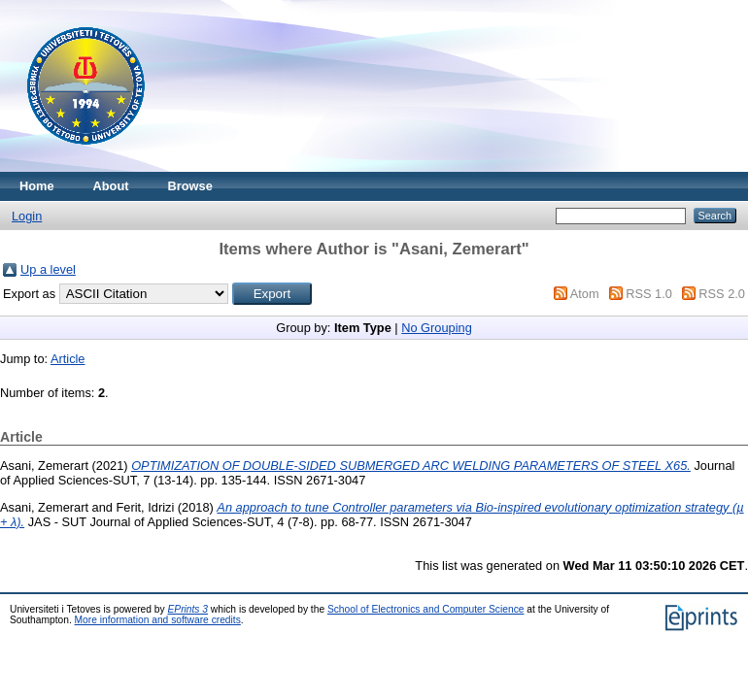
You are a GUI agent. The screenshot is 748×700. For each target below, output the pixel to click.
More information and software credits (158, 620)
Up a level (48, 269)
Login (27, 216)
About (111, 186)
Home (37, 186)
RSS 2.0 (722, 294)
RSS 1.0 (649, 294)
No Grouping (437, 328)
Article (68, 359)
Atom (585, 294)
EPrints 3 (188, 609)
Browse (190, 186)
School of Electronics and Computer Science (426, 609)
